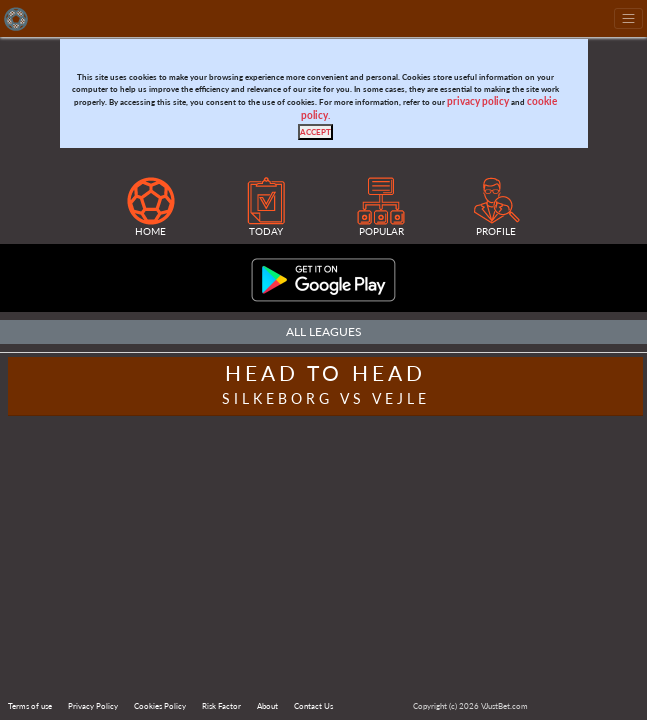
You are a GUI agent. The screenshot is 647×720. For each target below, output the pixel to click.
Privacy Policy (93, 706)
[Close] (315, 132)
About (267, 706)
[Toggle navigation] (628, 18)
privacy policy (478, 101)
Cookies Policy (160, 706)
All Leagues (324, 331)
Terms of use (30, 706)
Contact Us (313, 706)
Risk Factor (221, 706)
